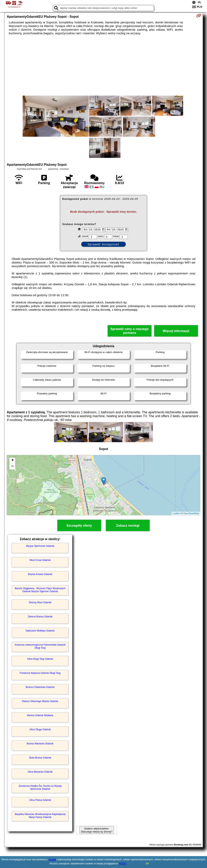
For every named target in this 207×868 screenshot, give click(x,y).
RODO (123, 864)
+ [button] (12, 461)
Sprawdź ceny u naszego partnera (129, 331)
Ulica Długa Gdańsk (40, 729)
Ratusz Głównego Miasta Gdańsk (40, 701)
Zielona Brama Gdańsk (40, 617)
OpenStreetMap (191, 513)
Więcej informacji (176, 331)
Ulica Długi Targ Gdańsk (40, 659)
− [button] (12, 467)
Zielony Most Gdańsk (40, 602)
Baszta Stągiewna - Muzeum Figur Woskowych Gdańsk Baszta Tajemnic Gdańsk (40, 590)
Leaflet (176, 513)
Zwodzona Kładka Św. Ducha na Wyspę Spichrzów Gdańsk (40, 787)
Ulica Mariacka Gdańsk (40, 772)
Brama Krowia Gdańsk (40, 574)
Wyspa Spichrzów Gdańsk (40, 546)
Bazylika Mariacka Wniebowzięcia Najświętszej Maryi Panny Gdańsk (40, 816)
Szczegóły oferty (79, 526)
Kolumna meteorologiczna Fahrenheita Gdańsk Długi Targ (40, 646)
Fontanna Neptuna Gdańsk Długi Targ (40, 673)
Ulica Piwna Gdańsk (40, 800)
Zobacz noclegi (128, 526)
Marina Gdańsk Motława (40, 715)
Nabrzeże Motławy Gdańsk (40, 631)
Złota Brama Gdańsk (40, 758)
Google (52, 860)
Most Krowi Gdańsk (40, 560)
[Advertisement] (104, 65)
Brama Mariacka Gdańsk (40, 744)
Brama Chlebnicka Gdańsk (40, 687)
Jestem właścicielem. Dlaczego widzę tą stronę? (97, 830)
